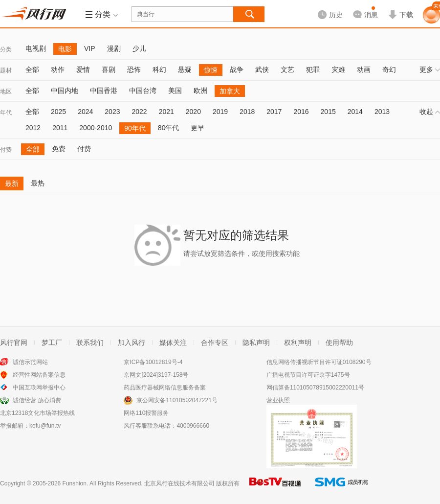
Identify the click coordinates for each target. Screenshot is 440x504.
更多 (430, 69)
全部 (32, 69)
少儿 (139, 48)
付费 (6, 150)
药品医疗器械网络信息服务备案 (165, 388)
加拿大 (230, 91)
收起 (430, 112)
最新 (12, 183)
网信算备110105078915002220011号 (315, 388)
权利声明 (298, 343)
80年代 (169, 128)
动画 (364, 69)
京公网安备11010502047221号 (177, 400)
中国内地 (65, 91)
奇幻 (389, 69)
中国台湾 (143, 91)
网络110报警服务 (146, 413)
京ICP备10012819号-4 (153, 362)
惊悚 (211, 70)
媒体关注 (173, 343)
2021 (166, 112)
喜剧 (109, 69)
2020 (193, 112)
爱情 (83, 69)
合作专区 (215, 343)
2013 (382, 112)
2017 (274, 112)
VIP (90, 48)
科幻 (159, 69)
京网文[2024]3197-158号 (156, 375)
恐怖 (134, 69)
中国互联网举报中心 (39, 388)
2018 (247, 112)
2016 (301, 112)
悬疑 (185, 69)
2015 (328, 112)
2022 (139, 112)
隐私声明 (256, 343)
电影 (65, 49)
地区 (6, 92)
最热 (38, 183)
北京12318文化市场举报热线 (37, 413)
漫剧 (114, 48)
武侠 (262, 69)
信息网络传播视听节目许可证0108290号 (319, 362)
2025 (58, 112)
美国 (175, 91)
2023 (112, 112)
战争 (237, 69)
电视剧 (36, 48)
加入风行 (132, 343)
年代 (6, 113)
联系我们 (90, 343)
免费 (59, 149)
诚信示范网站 (30, 362)
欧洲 (200, 91)
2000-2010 (96, 128)
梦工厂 (52, 343)
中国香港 (104, 91)
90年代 (135, 128)
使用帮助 (339, 343)
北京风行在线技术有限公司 (179, 483)
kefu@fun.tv (45, 426)
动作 (58, 69)
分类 (6, 49)
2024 (85, 112)
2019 (220, 112)
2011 (60, 128)
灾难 (338, 69)
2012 (33, 128)
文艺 (287, 69)
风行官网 (14, 343)
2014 (355, 112)
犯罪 (313, 69)
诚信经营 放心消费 (37, 400)
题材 (6, 70)
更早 (198, 128)
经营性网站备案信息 (39, 375)
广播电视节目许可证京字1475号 (308, 375)
